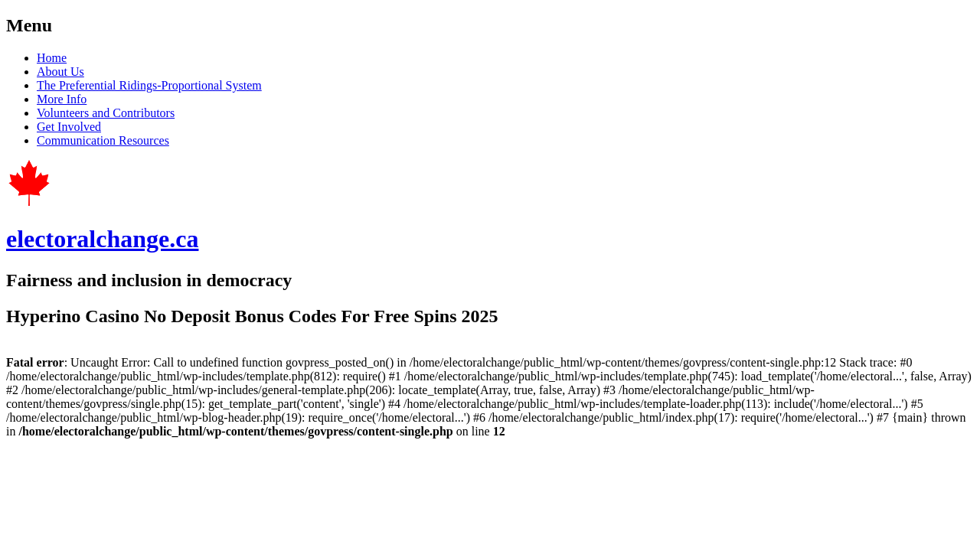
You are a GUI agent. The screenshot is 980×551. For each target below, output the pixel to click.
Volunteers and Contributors (106, 113)
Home (52, 58)
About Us (60, 72)
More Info (62, 99)
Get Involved (69, 127)
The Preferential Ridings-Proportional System (149, 85)
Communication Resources (103, 140)
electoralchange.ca (102, 239)
